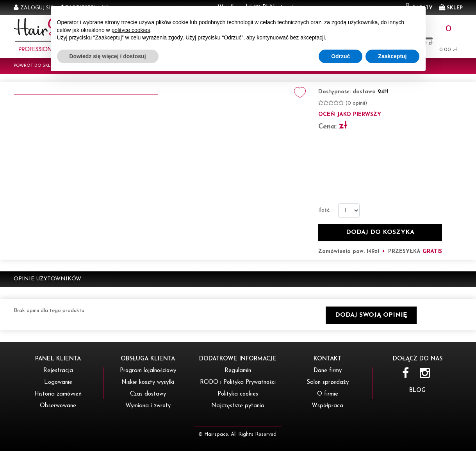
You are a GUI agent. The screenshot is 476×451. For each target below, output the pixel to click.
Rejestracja (58, 371)
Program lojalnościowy (148, 371)
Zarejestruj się (87, 8)
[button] (371, 315)
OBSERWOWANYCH (393, 32)
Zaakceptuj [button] (392, 430)
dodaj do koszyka (380, 232)
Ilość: (324, 210)
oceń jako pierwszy (350, 115)
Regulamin (238, 371)
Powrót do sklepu (36, 66)
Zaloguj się (37, 8)
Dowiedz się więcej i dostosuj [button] (108, 430)
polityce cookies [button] (131, 403)
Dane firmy (328, 371)
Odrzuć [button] (341, 430)
